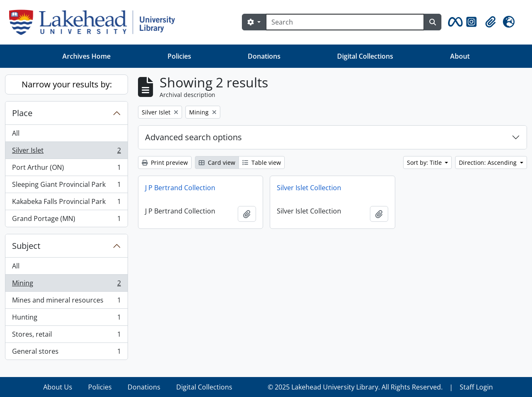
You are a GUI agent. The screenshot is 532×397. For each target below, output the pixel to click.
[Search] (345, 22)
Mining (66, 285)
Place (22, 113)
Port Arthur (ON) (66, 169)
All (16, 133)
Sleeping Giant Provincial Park (66, 186)
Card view (217, 163)
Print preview (165, 163)
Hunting (66, 319)
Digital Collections (365, 56)
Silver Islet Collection (309, 188)
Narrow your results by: (67, 84)
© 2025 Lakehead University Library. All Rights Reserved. (355, 387)
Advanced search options (193, 137)
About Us (58, 387)
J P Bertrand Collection (180, 188)
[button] (454, 22)
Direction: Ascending (489, 163)
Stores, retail (66, 336)
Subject (26, 246)
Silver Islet (66, 152)
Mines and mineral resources (66, 302)
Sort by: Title (425, 163)
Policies (179, 56)
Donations (264, 56)
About (460, 56)
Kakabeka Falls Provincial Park (66, 203)
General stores (66, 353)
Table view (262, 163)
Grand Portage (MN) (66, 220)
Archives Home (86, 56)
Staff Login (476, 387)
